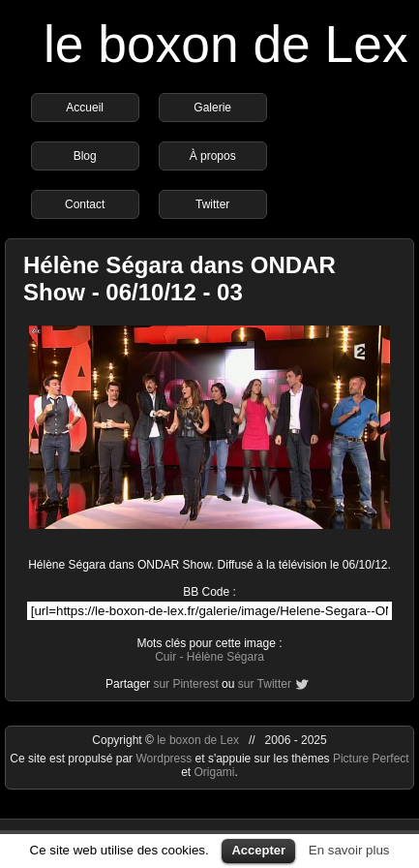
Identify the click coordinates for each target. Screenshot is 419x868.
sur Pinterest (185, 684)
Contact (85, 204)
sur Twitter (265, 684)
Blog (85, 156)
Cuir (165, 657)
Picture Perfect (371, 759)
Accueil (85, 108)
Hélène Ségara (225, 657)
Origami (214, 772)
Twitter (212, 204)
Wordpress (165, 759)
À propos (213, 156)
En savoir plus (349, 850)
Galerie (212, 108)
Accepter (258, 850)
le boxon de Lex (226, 44)
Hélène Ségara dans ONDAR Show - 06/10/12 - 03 (180, 279)
